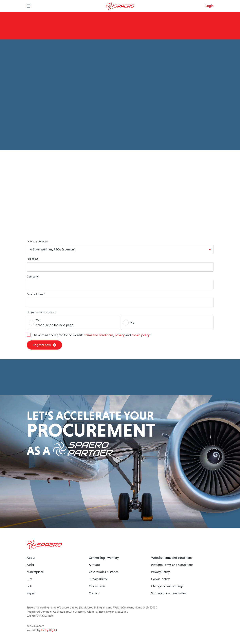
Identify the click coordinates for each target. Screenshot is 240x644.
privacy (120, 335)
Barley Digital (49, 630)
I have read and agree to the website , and (92, 335)
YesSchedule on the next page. (55, 323)
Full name (33, 259)
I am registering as (38, 241)
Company (33, 277)
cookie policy (141, 335)
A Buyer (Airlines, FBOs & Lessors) (53, 249)
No (132, 323)
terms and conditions (99, 335)
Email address (36, 294)
